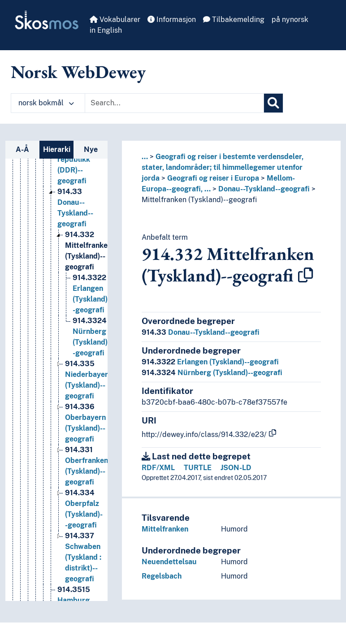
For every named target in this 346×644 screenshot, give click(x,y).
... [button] (145, 157)
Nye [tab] (91, 149)
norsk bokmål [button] (46, 103)
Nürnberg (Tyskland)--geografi (212, 373)
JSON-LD (236, 468)
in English (106, 30)
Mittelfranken (165, 529)
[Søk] (273, 103)
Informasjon (172, 19)
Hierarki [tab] (57, 149)
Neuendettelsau (169, 562)
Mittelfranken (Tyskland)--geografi (199, 200)
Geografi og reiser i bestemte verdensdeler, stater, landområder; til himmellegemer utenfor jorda (223, 167)
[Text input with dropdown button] (174, 103)
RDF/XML (158, 468)
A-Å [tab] (22, 149)
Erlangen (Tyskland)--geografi (210, 362)
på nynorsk (290, 19)
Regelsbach (162, 576)
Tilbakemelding (234, 19)
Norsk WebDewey (78, 72)
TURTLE (198, 468)
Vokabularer (115, 19)
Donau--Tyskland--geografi (264, 189)
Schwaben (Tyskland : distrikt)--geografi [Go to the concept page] (83, 565)
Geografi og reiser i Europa (213, 178)
